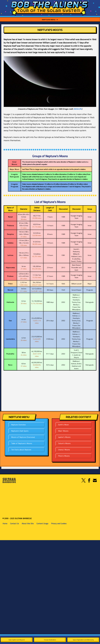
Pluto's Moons (64, 456)
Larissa (10, 255)
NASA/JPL (78, 109)
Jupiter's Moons (64, 437)
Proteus (10, 276)
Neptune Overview (18, 425)
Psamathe (10, 354)
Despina (10, 234)
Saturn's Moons (64, 443)
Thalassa (10, 225)
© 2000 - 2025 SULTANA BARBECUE (17, 518)
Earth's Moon (63, 425)
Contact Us (15, 523)
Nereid (10, 290)
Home (5, 523)
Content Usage (42, 523)
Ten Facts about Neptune (21, 450)
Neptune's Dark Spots (20, 431)
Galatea (10, 243)
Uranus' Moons (64, 450)
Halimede (10, 302)
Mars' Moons (63, 431)
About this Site (28, 523)
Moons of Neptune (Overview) (23, 437)
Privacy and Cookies (59, 523)
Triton (10, 284)
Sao (10, 321)
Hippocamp (10, 267)
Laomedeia (10, 339)
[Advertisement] (36, 390)
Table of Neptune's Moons (22, 443)
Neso (10, 365)
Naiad (10, 217)
